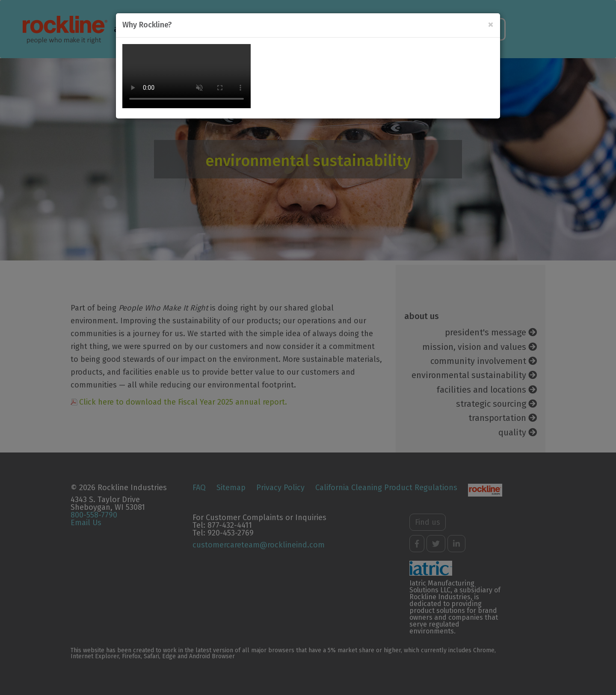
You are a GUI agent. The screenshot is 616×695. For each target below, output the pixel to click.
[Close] (491, 25)
